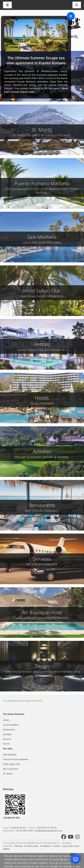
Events (6, 744)
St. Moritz (8, 774)
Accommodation (11, 725)
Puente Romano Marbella (15, 759)
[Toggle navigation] (77, 5)
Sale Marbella (10, 755)
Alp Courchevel (10, 769)
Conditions (46, 846)
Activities (7, 734)
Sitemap (18, 846)
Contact (56, 846)
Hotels (6, 720)
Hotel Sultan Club (12, 764)
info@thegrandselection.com (48, 831)
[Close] (71, 16)
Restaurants (9, 730)
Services (7, 739)
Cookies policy (32, 846)
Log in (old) (68, 846)
